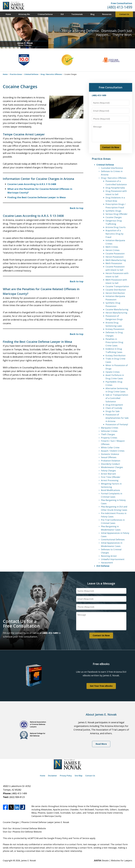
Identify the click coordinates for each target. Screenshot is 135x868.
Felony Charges (108, 471)
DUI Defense (103, 566)
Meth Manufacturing (116, 260)
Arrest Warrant (108, 474)
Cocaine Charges (114, 217)
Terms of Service (81, 838)
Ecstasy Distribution (115, 355)
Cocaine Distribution (116, 290)
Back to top (77, 208)
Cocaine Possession (115, 253)
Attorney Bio (24, 14)
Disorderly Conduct (110, 464)
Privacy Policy (66, 776)
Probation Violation (111, 461)
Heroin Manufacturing (116, 313)
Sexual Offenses (109, 457)
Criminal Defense (45, 14)
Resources (107, 14)
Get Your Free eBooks (101, 686)
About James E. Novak (101, 714)
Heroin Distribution (115, 293)
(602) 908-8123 (17, 797)
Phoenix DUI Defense (23, 832)
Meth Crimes (112, 247)
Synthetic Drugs (113, 211)
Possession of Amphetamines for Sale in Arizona (117, 418)
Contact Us (124, 14)
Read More (101, 744)
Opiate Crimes (113, 372)
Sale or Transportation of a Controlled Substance (117, 398)
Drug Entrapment (114, 405)
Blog (92, 14)
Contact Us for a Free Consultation (21, 624)
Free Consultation (122, 3)
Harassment (107, 563)
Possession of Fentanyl (117, 424)
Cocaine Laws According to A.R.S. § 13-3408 (32, 184)
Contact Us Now (111, 147)
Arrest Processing (110, 480)
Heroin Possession (115, 257)
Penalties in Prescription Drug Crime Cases (114, 342)
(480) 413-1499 (120, 7)
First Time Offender (111, 477)
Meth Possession (114, 263)
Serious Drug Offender (117, 214)
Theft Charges (108, 434)
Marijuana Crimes (110, 428)
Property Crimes (109, 438)
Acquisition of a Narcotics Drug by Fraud (114, 234)
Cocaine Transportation (117, 286)
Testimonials (77, 14)
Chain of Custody (114, 408)
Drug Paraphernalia (115, 188)
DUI (62, 14)
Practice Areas (16, 74)
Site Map (79, 776)
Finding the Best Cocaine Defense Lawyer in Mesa (37, 197)
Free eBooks (101, 664)
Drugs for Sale (113, 411)
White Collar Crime (110, 447)
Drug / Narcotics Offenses (51, 74)
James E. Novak (29, 860)
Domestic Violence (110, 454)
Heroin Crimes (113, 250)
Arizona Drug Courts (116, 227)
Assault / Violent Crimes (113, 451)
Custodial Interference (112, 168)
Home (8, 14)
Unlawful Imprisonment (113, 559)
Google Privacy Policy (58, 838)
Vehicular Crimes (109, 431)
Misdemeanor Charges (112, 467)
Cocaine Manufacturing (117, 309)
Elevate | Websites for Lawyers (113, 860)
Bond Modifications (110, 490)
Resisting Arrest (109, 556)
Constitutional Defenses (113, 540)
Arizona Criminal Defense (25, 828)
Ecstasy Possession (115, 329)
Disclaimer (53, 776)
